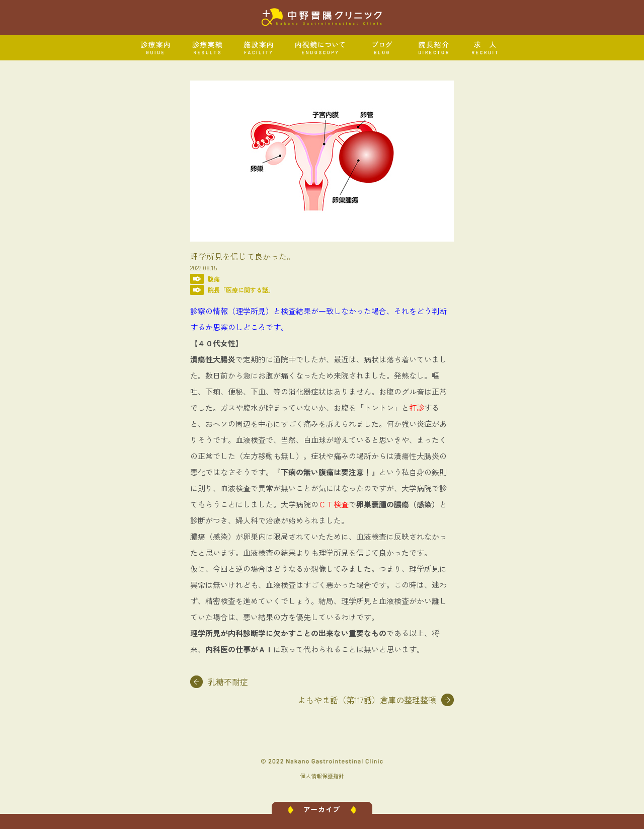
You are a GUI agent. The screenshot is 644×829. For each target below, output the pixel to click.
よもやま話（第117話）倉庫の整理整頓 (367, 700)
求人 (485, 48)
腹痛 (214, 279)
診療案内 (156, 48)
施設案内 (259, 48)
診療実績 (208, 48)
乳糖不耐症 (228, 682)
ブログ (382, 48)
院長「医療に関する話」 (241, 290)
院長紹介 (434, 48)
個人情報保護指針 (322, 776)
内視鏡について (320, 48)
